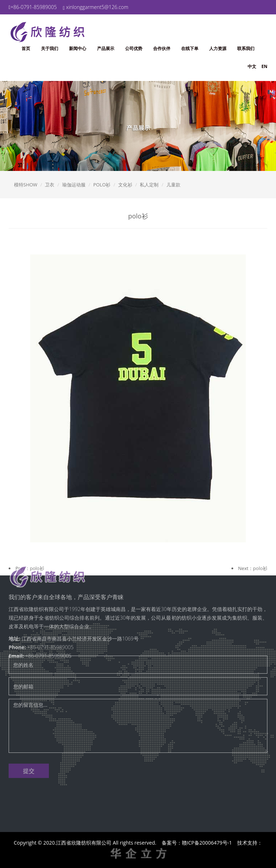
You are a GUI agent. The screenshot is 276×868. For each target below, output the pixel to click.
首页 (26, 48)
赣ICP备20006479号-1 (207, 843)
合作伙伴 (162, 48)
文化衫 (125, 185)
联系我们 (246, 48)
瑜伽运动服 (74, 185)
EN (264, 66)
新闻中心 (78, 48)
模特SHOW (26, 185)
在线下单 (190, 48)
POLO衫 (102, 185)
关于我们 (50, 48)
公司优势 (134, 48)
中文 (252, 66)
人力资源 (218, 48)
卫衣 (50, 185)
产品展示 (106, 48)
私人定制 (149, 185)
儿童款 (173, 185)
